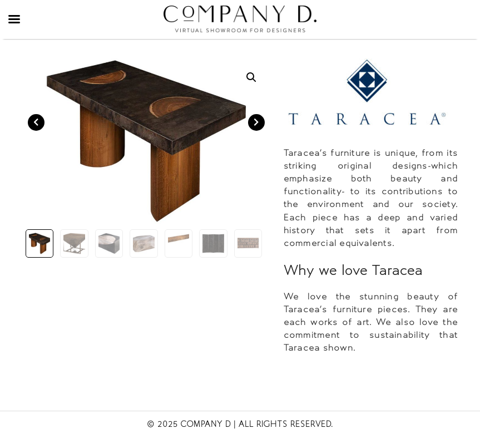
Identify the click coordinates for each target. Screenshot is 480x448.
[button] (251, 77)
